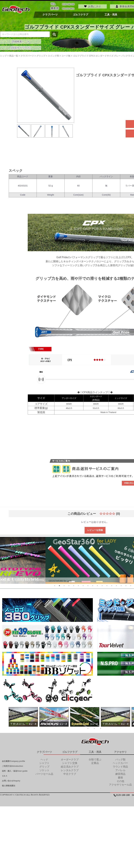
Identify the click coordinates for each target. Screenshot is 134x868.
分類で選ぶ (95, 759)
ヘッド (44, 759)
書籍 (120, 777)
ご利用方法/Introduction (12, 765)
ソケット (44, 769)
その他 (120, 780)
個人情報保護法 (9, 785)
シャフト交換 (70, 762)
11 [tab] (102, 585)
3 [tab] (64, 585)
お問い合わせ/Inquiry (11, 780)
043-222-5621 (68, 8)
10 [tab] (97, 585)
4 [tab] (69, 585)
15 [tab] (121, 585)
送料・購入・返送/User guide (15, 770)
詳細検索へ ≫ (21, 41)
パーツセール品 (44, 773)
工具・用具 (111, 14)
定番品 (95, 762)
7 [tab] (83, 585)
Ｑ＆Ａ (5, 775)
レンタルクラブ (70, 769)
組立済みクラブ (70, 766)
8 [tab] (88, 585)
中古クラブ (70, 773)
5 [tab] (74, 585)
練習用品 (120, 773)
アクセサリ (120, 751)
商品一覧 (14, 55)
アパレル (120, 769)
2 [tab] (59, 585)
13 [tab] (112, 585)
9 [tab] (93, 585)
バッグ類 (120, 759)
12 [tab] (107, 585)
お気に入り (93, 6)
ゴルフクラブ (80, 14)
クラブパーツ (50, 14)
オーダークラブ (70, 759)
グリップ (44, 766)
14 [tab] (116, 585)
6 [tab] (78, 585)
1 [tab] (55, 585)
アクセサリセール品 (120, 784)
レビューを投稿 (95, 529)
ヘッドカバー (120, 762)
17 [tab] (131, 585)
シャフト (44, 762)
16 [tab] (126, 585)
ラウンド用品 (120, 766)
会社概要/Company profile (13, 760)
